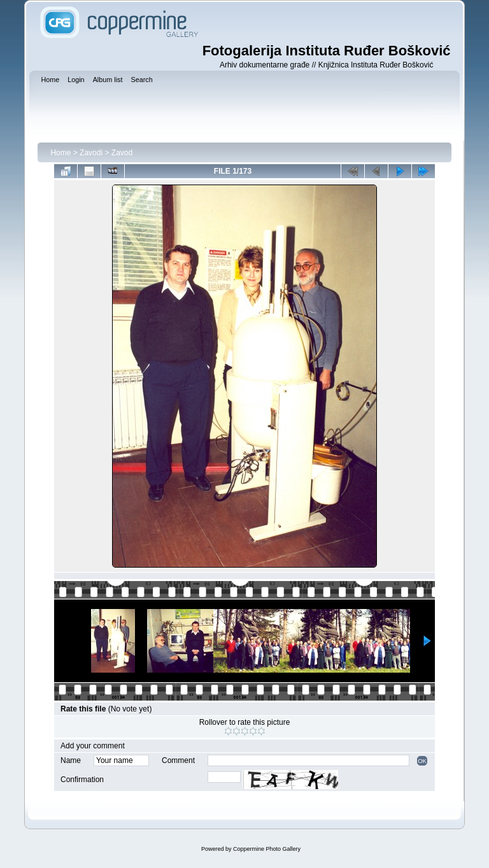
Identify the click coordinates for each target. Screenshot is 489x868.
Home (60, 153)
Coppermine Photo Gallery (267, 849)
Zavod (122, 153)
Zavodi (91, 153)
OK (422, 761)
